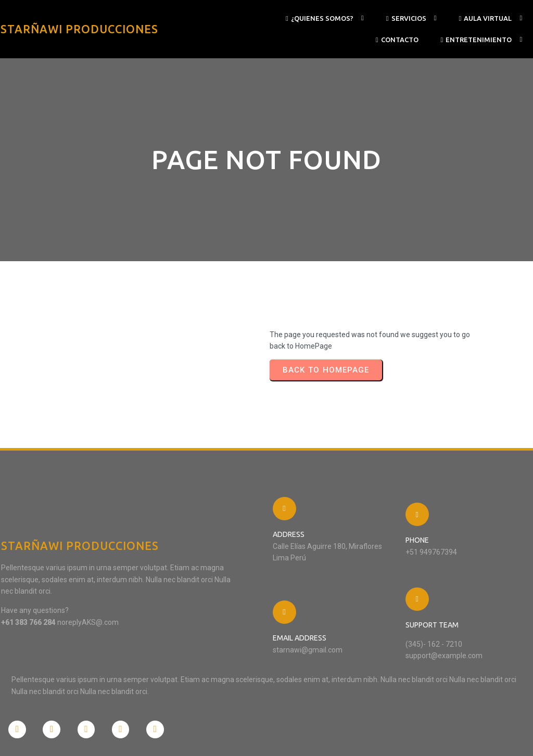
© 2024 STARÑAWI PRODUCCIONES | (61, 737)
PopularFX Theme (147, 737)
